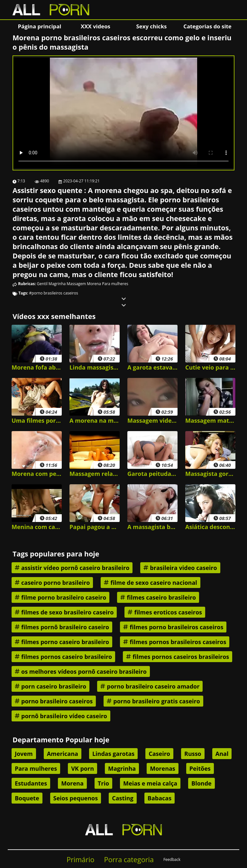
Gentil (42, 284)
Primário (81, 859)
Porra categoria (129, 859)
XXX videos (96, 26)
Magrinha (57, 284)
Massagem (76, 284)
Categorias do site (207, 26)
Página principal (40, 26)
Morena (94, 284)
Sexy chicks (152, 26)
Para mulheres (115, 284)
